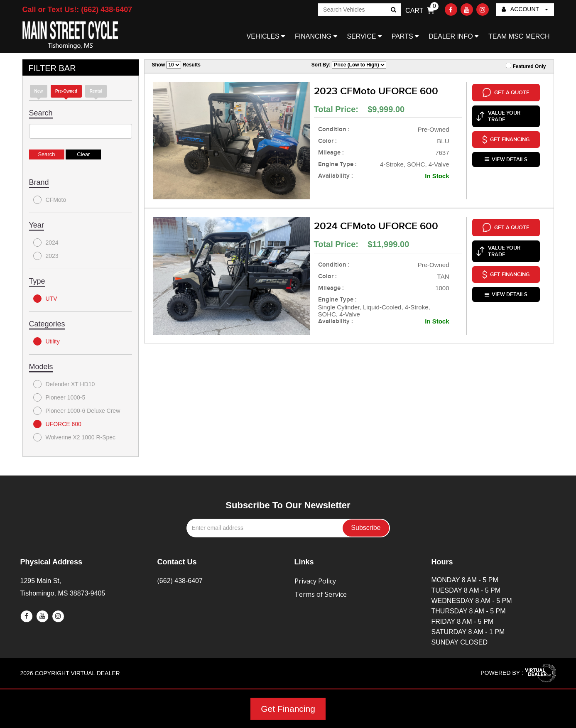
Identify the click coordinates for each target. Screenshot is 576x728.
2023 (46, 256)
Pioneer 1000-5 (59, 397)
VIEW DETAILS (506, 159)
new (39, 91)
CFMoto (50, 200)
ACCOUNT (525, 9)
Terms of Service (321, 594)
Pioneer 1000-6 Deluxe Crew (77, 411)
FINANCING (316, 36)
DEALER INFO (453, 36)
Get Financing (288, 709)
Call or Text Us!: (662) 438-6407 (77, 10)
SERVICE (364, 36)
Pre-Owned (66, 91)
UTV (45, 299)
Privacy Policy (315, 581)
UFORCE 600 (57, 424)
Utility (47, 341)
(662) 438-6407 (180, 581)
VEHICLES (266, 36)
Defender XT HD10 (64, 384)
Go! (393, 10)
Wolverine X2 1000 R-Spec (75, 437)
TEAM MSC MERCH (519, 36)
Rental (96, 91)
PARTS (405, 36)
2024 (46, 243)
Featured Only (526, 66)
